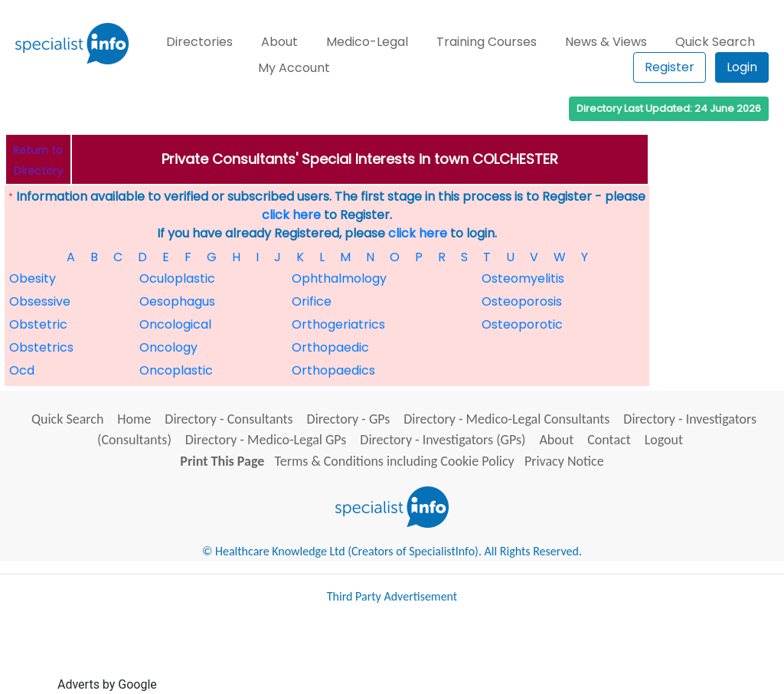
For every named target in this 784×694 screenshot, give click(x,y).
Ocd (22, 370)
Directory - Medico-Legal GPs (266, 440)
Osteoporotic (522, 324)
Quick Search (715, 42)
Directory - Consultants (229, 419)
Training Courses (487, 42)
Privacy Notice (564, 461)
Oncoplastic (176, 370)
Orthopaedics (333, 370)
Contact (609, 440)
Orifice (312, 301)
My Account (294, 68)
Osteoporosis (522, 301)
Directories (199, 42)
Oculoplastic (177, 278)
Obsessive (40, 301)
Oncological (175, 324)
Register (670, 67)
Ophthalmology (339, 278)
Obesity (33, 278)
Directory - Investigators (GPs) (443, 440)
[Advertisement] (439, 654)
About (279, 42)
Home (134, 419)
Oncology (168, 347)
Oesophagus (177, 301)
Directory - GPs (349, 419)
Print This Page (222, 461)
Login (742, 67)
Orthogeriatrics (338, 324)
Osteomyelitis (523, 278)
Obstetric (38, 324)
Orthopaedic (330, 347)
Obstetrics (41, 347)
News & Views (606, 42)
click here (291, 215)
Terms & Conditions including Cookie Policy (395, 461)
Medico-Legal (367, 42)
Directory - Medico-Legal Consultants (506, 419)
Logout (664, 440)
